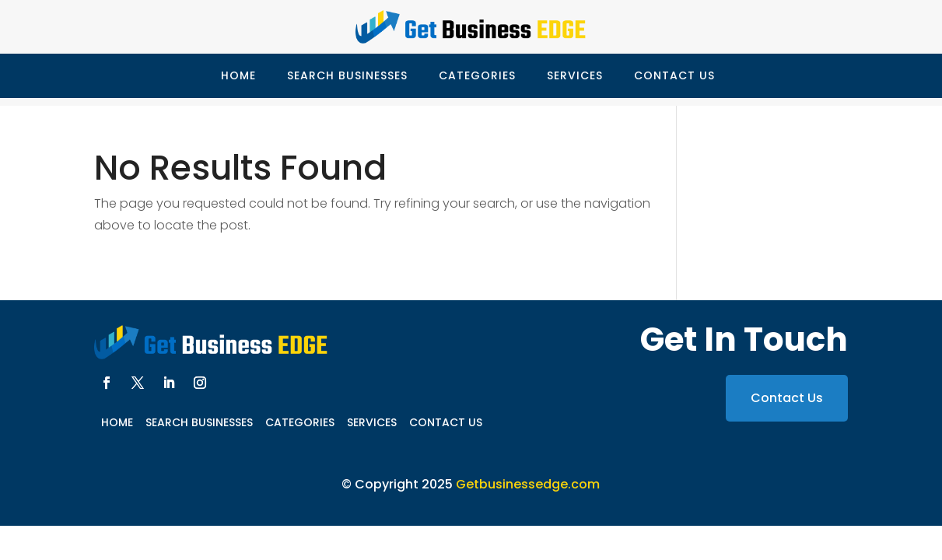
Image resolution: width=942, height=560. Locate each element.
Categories (477, 75)
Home (238, 75)
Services (575, 75)
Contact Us (674, 75)
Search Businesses (347, 75)
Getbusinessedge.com (528, 484)
